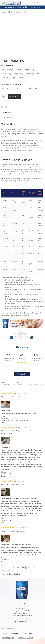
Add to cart (14, 96)
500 (29, 89)
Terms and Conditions (26, 638)
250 (23, 89)
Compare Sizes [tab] (6, 112)
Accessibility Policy (8, 638)
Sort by (3, 382)
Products (9, 12)
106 (29, 568)
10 (3, 89)
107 (34, 568)
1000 (35, 89)
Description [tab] (5, 107)
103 (12, 568)
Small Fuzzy (6, 74)
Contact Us (22, 622)
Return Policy (27, 633)
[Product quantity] (4, 96)
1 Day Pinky (18, 70)
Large (13, 78)
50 (12, 89)
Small (37, 74)
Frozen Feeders (15, 574)
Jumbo (21, 78)
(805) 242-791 (24, 613)
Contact (5, 633)
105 (23, 568)
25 (8, 89)
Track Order (15, 633)
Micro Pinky (6, 70)
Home (3, 12)
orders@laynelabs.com (24, 616)
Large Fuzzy (19, 74)
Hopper (29, 74)
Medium (5, 78)
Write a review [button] (22, 374)
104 (18, 568)
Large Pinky (30, 70)
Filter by (19, 382)
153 (9, 570)
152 (3, 570)
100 (18, 89)
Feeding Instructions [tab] (8, 118)
